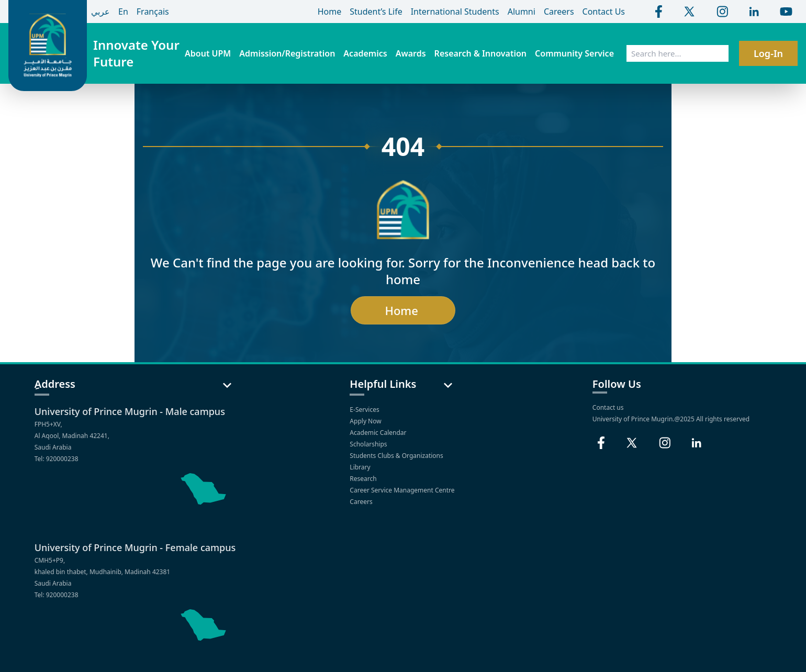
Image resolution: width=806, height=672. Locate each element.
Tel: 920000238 (57, 459)
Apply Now (366, 421)
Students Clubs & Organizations (397, 456)
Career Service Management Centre (403, 490)
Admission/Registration (287, 53)
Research (364, 479)
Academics (365, 53)
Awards (411, 53)
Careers (362, 502)
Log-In (768, 53)
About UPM (208, 53)
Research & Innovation (480, 53)
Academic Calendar (379, 433)
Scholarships (369, 444)
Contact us (608, 407)
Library (361, 467)
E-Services (365, 410)
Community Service (574, 53)
